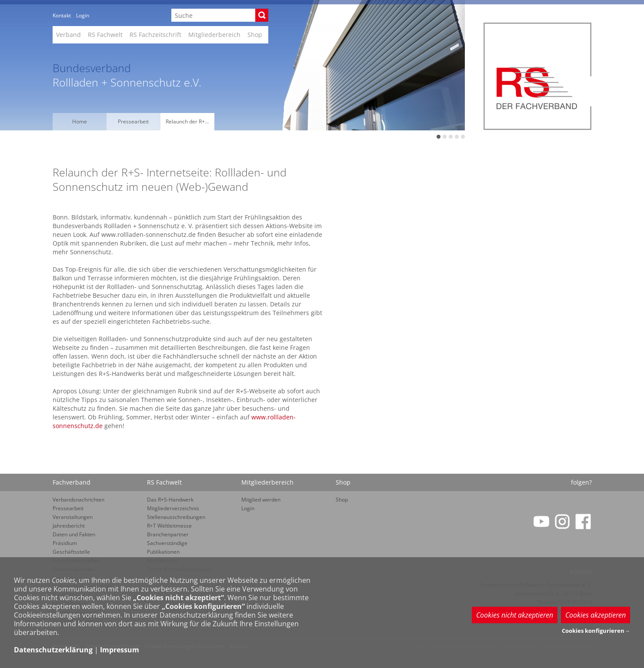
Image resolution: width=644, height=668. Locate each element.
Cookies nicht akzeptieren (515, 615)
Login (83, 15)
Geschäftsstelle (71, 552)
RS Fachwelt (105, 35)
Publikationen (163, 552)
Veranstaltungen (73, 517)
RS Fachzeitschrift (155, 35)
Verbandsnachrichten (78, 500)
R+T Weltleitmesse (169, 526)
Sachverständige (167, 543)
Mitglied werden (261, 500)
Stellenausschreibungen (176, 517)
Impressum (120, 650)
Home (80, 121)
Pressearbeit (133, 121)
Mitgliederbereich (214, 35)
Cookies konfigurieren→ (596, 631)
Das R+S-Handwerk (170, 500)
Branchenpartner (168, 534)
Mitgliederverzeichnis (173, 508)
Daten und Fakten (74, 534)
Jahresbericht (69, 526)
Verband (68, 35)
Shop (255, 35)
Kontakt (62, 15)
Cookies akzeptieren (596, 615)
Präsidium (65, 543)
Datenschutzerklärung (53, 650)
